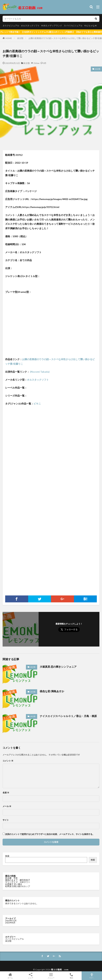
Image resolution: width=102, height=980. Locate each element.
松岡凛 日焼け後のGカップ (18, 886)
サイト (6, 820)
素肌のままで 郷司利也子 (18, 880)
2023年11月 (11, 921)
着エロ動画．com (60, 970)
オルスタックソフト (30, 26)
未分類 (20, 38)
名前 (6, 793)
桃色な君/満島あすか (52, 691)
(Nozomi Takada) (40, 372)
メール (7, 806)
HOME (9, 38)
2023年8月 (10, 923)
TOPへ (92, 976)
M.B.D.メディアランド (52, 26)
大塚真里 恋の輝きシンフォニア (58, 667)
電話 (71, 976)
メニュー (51, 976)
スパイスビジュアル (73, 26)
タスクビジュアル (11, 26)
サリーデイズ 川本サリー (18, 882)
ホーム (10, 976)
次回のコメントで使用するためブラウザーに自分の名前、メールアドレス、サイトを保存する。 (50, 834)
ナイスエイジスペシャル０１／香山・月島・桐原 (68, 716)
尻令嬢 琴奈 (12, 878)
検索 (7, 856)
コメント (8, 761)
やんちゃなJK (91, 26)
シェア (31, 976)
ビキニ (37, 404)
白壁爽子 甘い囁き (14, 884)
